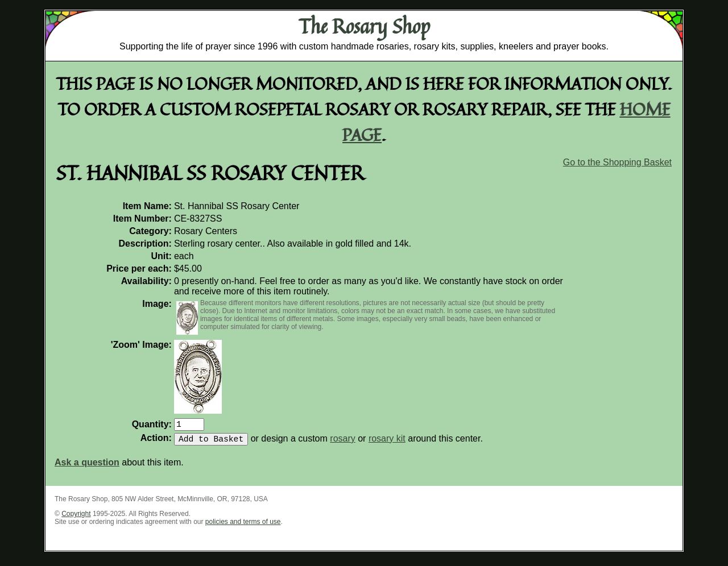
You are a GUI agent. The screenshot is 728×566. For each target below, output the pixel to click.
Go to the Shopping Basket (617, 162)
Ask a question (87, 467)
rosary (342, 443)
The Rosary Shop (364, 26)
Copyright (76, 518)
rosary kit (387, 443)
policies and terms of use (243, 526)
